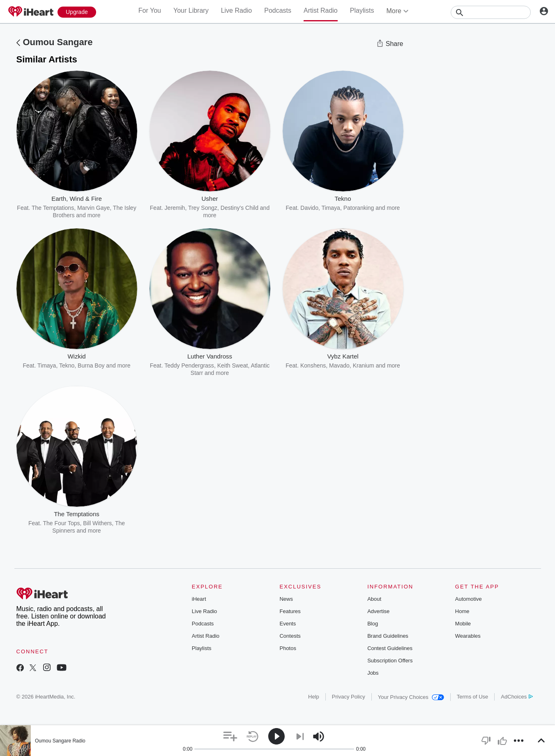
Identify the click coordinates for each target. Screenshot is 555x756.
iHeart (199, 599)
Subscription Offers (390, 661)
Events (288, 624)
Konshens (313, 365)
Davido (309, 208)
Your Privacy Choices (411, 697)
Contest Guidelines (390, 648)
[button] (230, 736)
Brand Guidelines (388, 636)
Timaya (330, 208)
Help (314, 697)
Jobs (373, 673)
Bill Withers (97, 523)
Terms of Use (473, 697)
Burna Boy (91, 365)
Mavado (339, 365)
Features (290, 611)
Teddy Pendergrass (189, 365)
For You (150, 10)
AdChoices (517, 697)
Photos (288, 648)
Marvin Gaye (93, 208)
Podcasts (278, 10)
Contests (290, 636)
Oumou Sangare (58, 42)
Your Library (191, 10)
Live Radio (237, 10)
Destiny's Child (240, 208)
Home (462, 611)
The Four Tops (62, 523)
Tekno (67, 365)
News (286, 599)
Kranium (364, 365)
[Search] (491, 12)
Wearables (468, 636)
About (374, 599)
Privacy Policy (349, 697)
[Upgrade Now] (77, 12)
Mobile (463, 624)
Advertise (378, 611)
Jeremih (175, 208)
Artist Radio (321, 10)
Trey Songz (203, 208)
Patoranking (359, 208)
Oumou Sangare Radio (60, 741)
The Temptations (53, 208)
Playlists (362, 10)
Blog (373, 624)
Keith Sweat (233, 365)
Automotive (469, 599)
